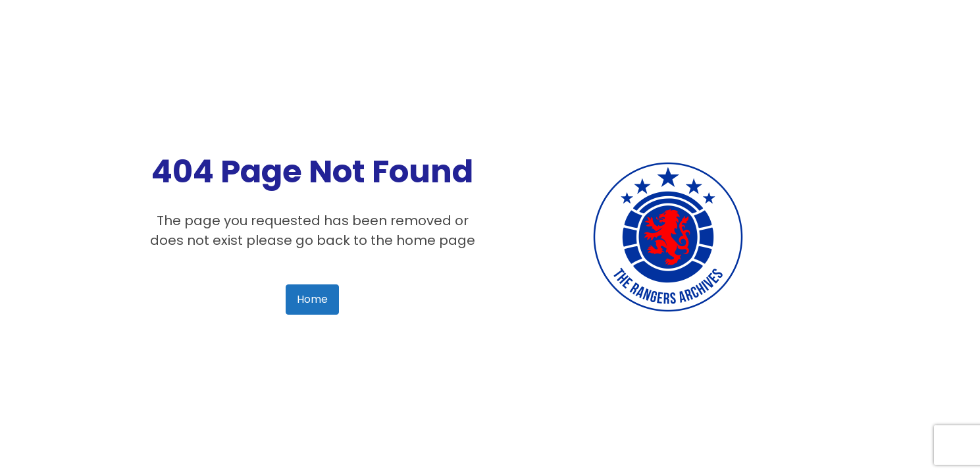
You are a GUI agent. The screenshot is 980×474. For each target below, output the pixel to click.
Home (312, 299)
